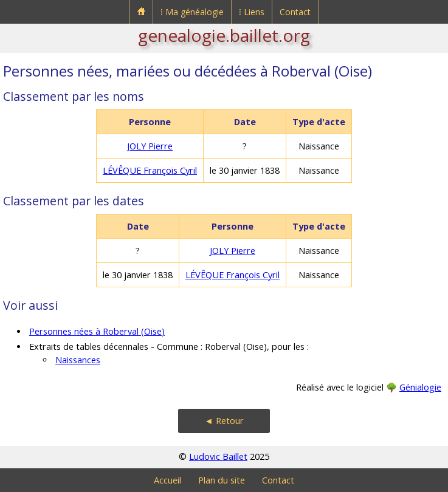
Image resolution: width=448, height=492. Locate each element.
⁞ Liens (252, 12)
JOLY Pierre (150, 146)
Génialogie (420, 387)
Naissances (78, 360)
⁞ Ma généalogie (192, 12)
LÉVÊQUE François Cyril (150, 170)
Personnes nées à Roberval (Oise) (97, 331)
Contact (295, 12)
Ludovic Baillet (218, 456)
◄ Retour (224, 421)
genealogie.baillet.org (224, 35)
